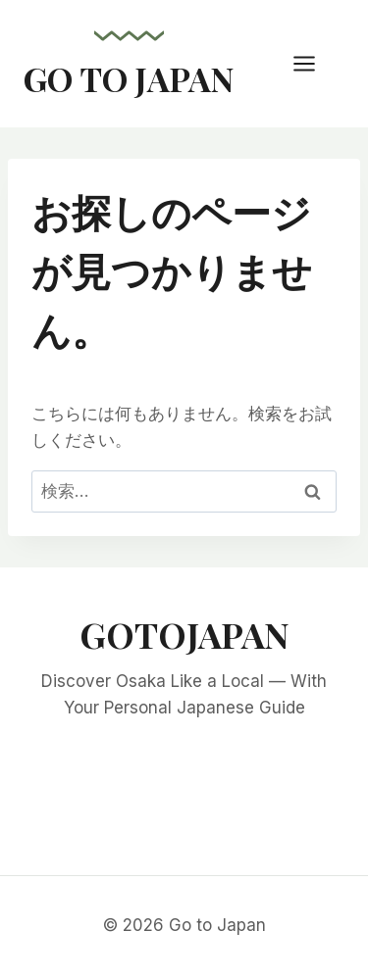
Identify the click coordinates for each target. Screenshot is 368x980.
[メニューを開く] (314, 63)
